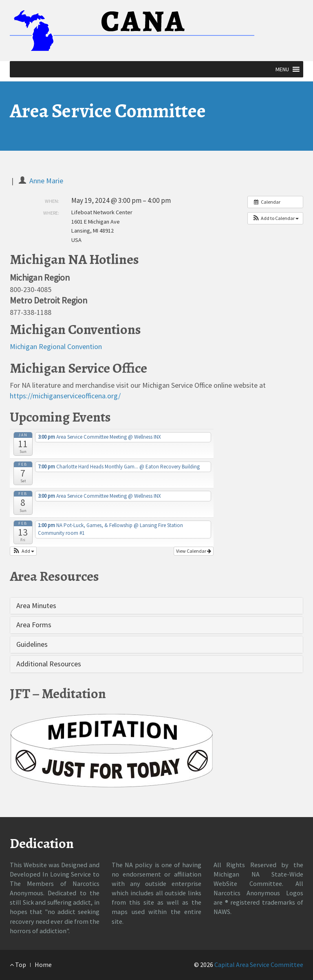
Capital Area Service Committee (259, 965)
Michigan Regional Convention (56, 346)
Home (43, 965)
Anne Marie (46, 181)
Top (18, 965)
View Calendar (194, 551)
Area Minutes (36, 605)
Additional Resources (49, 664)
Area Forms (34, 625)
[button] (282, 69)
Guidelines (32, 644)
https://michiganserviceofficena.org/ (65, 396)
